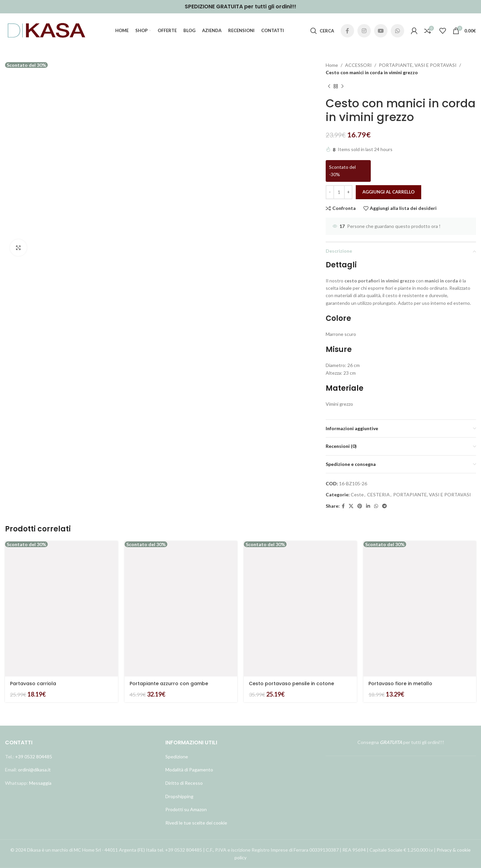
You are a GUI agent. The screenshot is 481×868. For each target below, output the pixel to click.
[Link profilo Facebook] (347, 31)
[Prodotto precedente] (329, 87)
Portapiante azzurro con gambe (169, 684)
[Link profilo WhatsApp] (397, 31)
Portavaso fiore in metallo (400, 684)
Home (332, 65)
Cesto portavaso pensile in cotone (291, 684)
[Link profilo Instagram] (364, 31)
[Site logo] (47, 30)
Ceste (357, 494)
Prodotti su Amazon (186, 809)
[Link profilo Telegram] (384, 506)
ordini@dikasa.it (34, 770)
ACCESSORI (358, 65)
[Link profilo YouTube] (381, 31)
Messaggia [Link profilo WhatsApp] (40, 783)
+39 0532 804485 (34, 757)
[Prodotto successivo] (342, 87)
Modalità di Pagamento (189, 770)
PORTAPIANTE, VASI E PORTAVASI (418, 65)
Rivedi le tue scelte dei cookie (196, 823)
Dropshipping (179, 796)
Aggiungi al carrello (388, 192)
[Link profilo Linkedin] (368, 506)
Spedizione (177, 757)
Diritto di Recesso (184, 783)
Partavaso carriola (33, 684)
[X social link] (351, 506)
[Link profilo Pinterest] (360, 506)
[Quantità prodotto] (339, 192)
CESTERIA (378, 494)
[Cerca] (322, 31)
